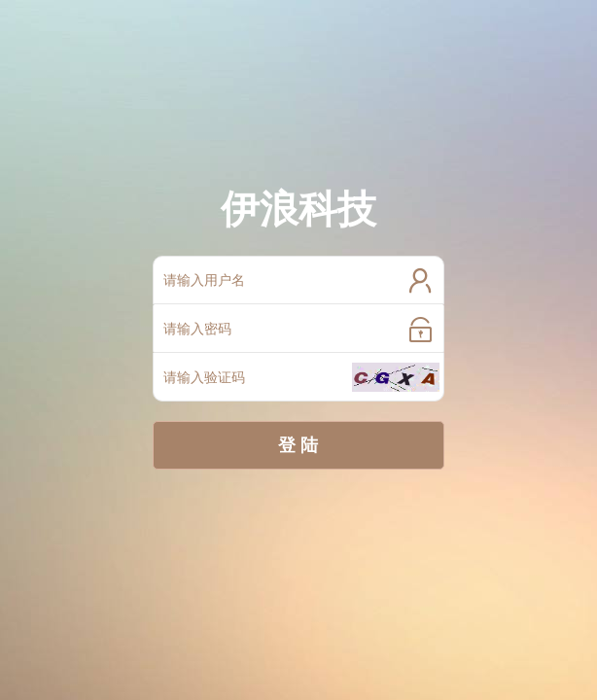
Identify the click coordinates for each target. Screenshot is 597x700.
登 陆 (298, 445)
